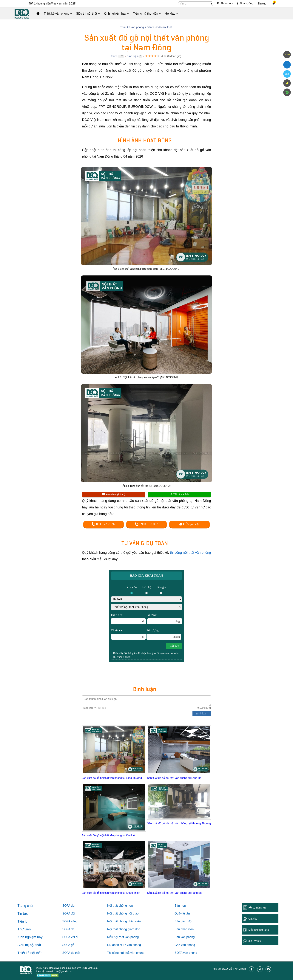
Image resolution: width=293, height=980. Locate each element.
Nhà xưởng (245, 3)
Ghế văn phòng (185, 945)
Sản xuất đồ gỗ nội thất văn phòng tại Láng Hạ (174, 778)
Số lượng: (164, 634)
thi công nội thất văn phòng (191, 553)
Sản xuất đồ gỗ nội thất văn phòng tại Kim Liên (109, 835)
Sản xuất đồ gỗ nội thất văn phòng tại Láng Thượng (112, 778)
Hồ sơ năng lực (257, 908)
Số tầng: (164, 619)
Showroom (225, 3)
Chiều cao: (128, 634)
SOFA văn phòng (186, 953)
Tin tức (262, 4)
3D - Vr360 (255, 941)
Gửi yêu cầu (189, 524)
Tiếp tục (174, 646)
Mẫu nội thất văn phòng (123, 937)
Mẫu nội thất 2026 (259, 930)
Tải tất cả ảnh (179, 494)
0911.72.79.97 (103, 524)
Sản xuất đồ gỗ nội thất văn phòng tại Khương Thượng (179, 823)
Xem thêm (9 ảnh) (114, 494)
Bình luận (132, 56)
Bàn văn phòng (185, 937)
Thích (114, 56)
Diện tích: (128, 619)
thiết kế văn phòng (129, 945)
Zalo (287, 74)
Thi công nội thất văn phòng (126, 953)
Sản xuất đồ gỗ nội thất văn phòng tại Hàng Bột (175, 893)
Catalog (253, 919)
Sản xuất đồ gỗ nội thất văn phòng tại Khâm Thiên (111, 893)
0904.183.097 (146, 524)
